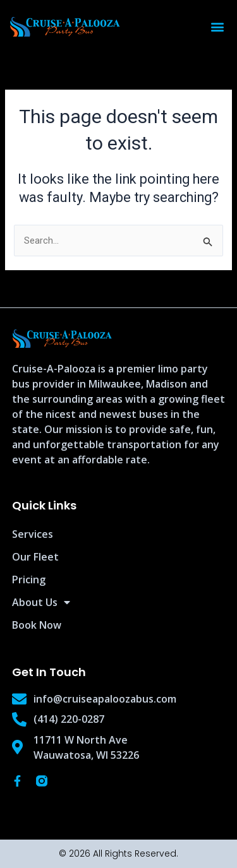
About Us (41, 602)
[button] (217, 27)
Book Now (37, 625)
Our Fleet (35, 557)
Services (33, 534)
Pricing (29, 580)
